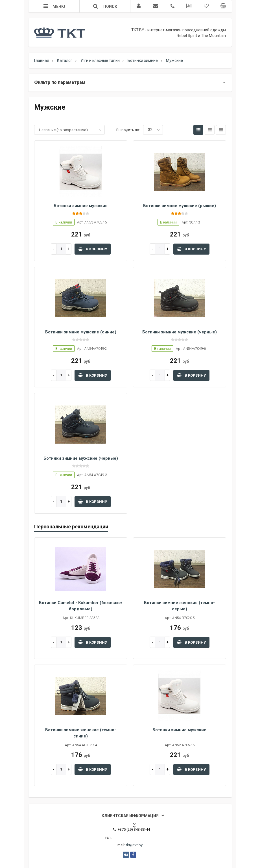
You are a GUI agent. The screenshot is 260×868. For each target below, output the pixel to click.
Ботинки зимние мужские (81, 206)
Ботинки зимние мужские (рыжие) (180, 206)
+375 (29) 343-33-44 (132, 829)
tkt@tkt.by (134, 845)
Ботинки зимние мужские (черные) (180, 332)
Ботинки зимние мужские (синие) (81, 332)
